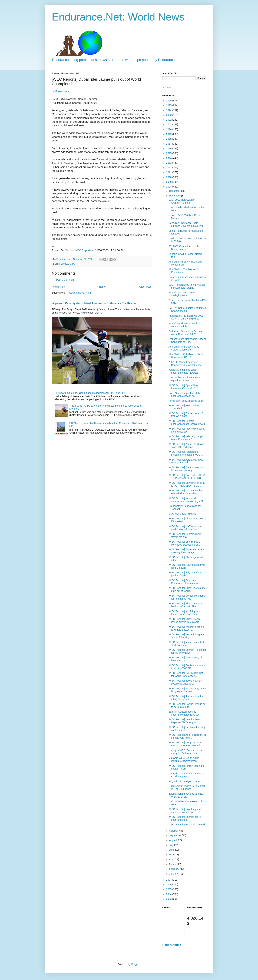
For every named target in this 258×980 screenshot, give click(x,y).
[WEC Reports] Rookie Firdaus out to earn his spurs (187, 705)
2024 (169, 110)
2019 (169, 134)
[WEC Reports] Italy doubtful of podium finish (185, 574)
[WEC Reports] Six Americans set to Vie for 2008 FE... (187, 667)
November (175, 196)
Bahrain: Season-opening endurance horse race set (184, 713)
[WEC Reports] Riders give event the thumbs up (186, 430)
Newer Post (59, 287)
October (174, 831)
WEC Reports (83, 250)
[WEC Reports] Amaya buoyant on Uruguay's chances (187, 690)
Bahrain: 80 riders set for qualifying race (182, 294)
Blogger (135, 964)
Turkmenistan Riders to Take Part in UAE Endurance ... (187, 787)
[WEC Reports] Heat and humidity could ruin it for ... (187, 729)
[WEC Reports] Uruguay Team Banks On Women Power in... (186, 744)
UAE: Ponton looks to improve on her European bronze (187, 286)
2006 (169, 884)
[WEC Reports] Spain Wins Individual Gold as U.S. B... (184, 387)
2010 (169, 177)
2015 (169, 153)
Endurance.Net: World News (118, 17)
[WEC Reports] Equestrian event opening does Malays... (186, 551)
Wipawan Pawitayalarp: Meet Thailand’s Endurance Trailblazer (94, 303)
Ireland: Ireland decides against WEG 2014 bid (186, 795)
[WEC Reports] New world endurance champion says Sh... (187, 500)
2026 (169, 101)
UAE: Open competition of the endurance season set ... (185, 395)
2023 (169, 115)
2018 (169, 139)
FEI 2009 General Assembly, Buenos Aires (184, 248)
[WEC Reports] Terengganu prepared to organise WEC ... (186, 453)
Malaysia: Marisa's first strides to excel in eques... (186, 775)
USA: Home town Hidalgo (182, 514)
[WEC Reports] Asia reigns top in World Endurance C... (186, 438)
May (172, 855)
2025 (169, 105)
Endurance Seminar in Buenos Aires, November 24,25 (185, 333)
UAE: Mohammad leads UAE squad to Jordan (184, 379)
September (175, 835)
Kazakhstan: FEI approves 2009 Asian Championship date (186, 317)
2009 (169, 182)
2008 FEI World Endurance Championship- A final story (185, 364)
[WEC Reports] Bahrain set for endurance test (185, 818)
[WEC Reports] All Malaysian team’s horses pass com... (184, 613)
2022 (169, 120)
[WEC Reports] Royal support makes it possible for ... (185, 811)
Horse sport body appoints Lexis (186, 401)
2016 (169, 148)
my (74, 264)
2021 (169, 124)
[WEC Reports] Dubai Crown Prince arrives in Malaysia (184, 620)
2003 (169, 899)
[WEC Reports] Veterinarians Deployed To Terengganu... (184, 721)
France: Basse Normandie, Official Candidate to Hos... (187, 340)
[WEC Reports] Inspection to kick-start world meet (187, 644)
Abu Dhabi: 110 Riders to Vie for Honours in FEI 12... (186, 356)
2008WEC (66, 264)
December (175, 191)
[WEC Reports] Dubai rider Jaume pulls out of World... (187, 589)
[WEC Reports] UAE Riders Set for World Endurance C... (186, 674)
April (172, 859)
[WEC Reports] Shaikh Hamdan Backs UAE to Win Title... (186, 605)
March (173, 864)
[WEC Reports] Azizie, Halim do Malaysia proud (186, 461)
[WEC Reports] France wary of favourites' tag (185, 659)
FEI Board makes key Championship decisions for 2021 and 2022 (91, 393)
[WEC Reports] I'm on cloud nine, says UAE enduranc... (187, 446)
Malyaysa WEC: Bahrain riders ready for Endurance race (185, 752)
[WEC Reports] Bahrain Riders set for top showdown (187, 651)
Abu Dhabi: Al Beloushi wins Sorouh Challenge (184, 348)
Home (102, 287)
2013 (169, 163)
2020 (169, 129)
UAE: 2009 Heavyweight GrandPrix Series (182, 201)
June (172, 850)
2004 (169, 894)
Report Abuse (172, 945)
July (172, 845)
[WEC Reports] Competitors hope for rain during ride (187, 597)
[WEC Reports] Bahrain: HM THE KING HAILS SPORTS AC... (187, 484)
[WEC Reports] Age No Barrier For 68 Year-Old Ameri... (187, 736)
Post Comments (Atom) (80, 293)
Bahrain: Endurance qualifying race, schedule (185, 325)
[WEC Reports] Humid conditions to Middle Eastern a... (186, 628)
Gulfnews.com (60, 91)
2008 (169, 187)
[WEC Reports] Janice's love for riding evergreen (186, 698)
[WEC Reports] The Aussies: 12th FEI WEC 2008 (187, 415)
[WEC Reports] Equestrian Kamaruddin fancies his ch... (185, 582)
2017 (169, 144)
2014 (169, 158)
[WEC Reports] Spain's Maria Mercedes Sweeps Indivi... (184, 543)
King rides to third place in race (185, 781)
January (174, 874)
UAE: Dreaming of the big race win (187, 825)
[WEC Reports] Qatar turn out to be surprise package (186, 469)
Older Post (145, 287)
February (174, 869)
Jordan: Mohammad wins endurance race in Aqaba (183, 371)
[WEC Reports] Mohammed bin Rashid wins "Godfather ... (186, 492)
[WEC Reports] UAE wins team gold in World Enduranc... (185, 528)
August (173, 840)
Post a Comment (65, 280)
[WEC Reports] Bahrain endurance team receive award (187, 422)
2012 (169, 168)
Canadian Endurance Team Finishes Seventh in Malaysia (186, 224)
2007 (169, 880)
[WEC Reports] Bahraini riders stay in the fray (185, 535)
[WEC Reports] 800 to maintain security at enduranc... (185, 682)
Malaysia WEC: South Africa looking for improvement (184, 759)
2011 (169, 172)
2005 (169, 889)
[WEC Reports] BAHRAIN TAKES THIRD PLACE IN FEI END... (187, 477)
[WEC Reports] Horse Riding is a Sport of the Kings (186, 636)
